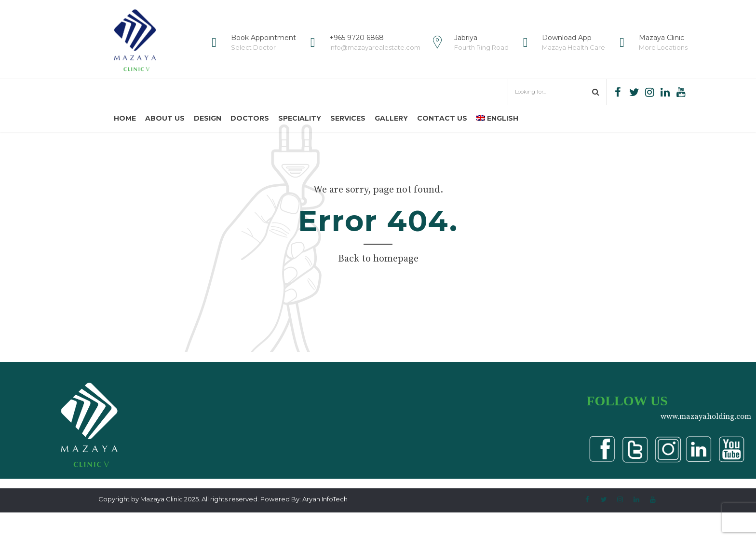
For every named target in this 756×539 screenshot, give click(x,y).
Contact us (442, 118)
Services (348, 118)
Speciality (300, 118)
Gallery (391, 118)
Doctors (250, 118)
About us (165, 118)
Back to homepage (378, 285)
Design (208, 118)
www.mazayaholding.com (706, 443)
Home (125, 118)
